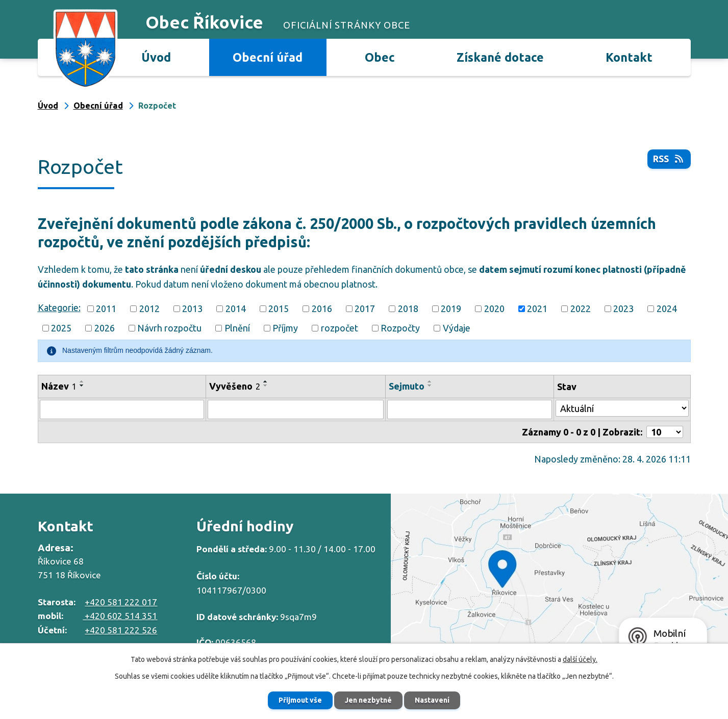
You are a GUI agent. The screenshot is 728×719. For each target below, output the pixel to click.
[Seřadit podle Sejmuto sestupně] (430, 386)
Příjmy (285, 328)
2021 (537, 309)
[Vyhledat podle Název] (122, 409)
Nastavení (432, 700)
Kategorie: (59, 307)
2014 (236, 309)
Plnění (237, 328)
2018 (408, 309)
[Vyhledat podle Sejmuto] (469, 409)
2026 (105, 328)
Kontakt (629, 57)
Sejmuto (407, 386)
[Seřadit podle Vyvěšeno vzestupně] (266, 381)
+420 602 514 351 (120, 616)
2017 (365, 309)
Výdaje (457, 328)
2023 (623, 309)
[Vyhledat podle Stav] (622, 408)
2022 (581, 309)
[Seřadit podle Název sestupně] (82, 386)
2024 (667, 309)
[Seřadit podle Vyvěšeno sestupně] (266, 386)
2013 (192, 309)
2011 (106, 309)
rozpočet (340, 328)
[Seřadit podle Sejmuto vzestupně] (430, 381)
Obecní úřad (268, 57)
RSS (669, 159)
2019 (451, 309)
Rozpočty (400, 328)
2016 (322, 309)
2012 (149, 309)
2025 (61, 328)
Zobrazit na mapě (559, 580)
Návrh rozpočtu (169, 328)
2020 (494, 309)
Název (59, 386)
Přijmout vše (300, 700)
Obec (380, 57)
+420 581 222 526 (121, 630)
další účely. (580, 659)
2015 (279, 309)
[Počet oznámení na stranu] (665, 432)
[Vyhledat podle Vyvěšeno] (296, 409)
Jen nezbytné (368, 700)
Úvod (156, 57)
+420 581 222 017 (121, 602)
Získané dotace (500, 57)
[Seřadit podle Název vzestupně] (82, 381)
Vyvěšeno (235, 386)
